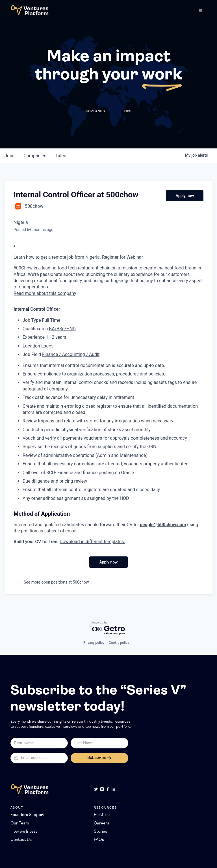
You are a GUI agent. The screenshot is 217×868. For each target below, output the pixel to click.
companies (35, 156)
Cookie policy (119, 643)
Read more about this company (45, 293)
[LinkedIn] (113, 789)
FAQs (99, 840)
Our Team (20, 823)
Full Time (51, 320)
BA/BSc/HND (62, 329)
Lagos (47, 346)
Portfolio (102, 815)
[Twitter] (96, 789)
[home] (30, 10)
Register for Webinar (122, 257)
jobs (9, 156)
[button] (201, 10)
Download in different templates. (92, 542)
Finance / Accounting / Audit (71, 354)
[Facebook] (108, 789)
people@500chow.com (163, 525)
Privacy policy (94, 643)
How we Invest (24, 832)
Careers (101, 823)
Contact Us (21, 840)
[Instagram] (102, 789)
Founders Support (27, 815)
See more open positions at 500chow (56, 582)
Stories (100, 832)
